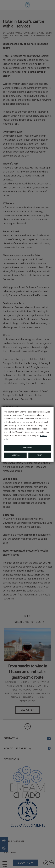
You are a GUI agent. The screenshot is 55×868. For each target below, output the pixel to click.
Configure (27, 448)
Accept (40, 455)
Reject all (15, 455)
